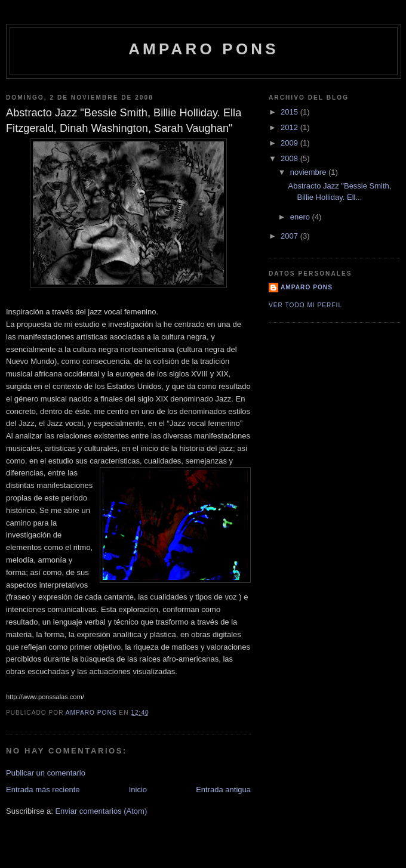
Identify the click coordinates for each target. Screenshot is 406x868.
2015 (290, 112)
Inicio (138, 790)
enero (301, 217)
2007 (290, 236)
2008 (290, 158)
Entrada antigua (223, 790)
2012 (290, 127)
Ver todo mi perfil (305, 305)
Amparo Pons (204, 49)
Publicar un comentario (46, 773)
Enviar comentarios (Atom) (101, 811)
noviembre (309, 172)
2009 (290, 143)
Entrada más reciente (43, 790)
